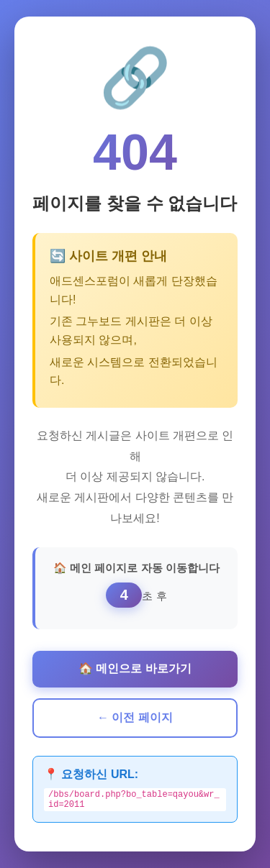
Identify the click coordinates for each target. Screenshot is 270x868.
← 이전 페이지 (135, 715)
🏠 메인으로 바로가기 (135, 666)
